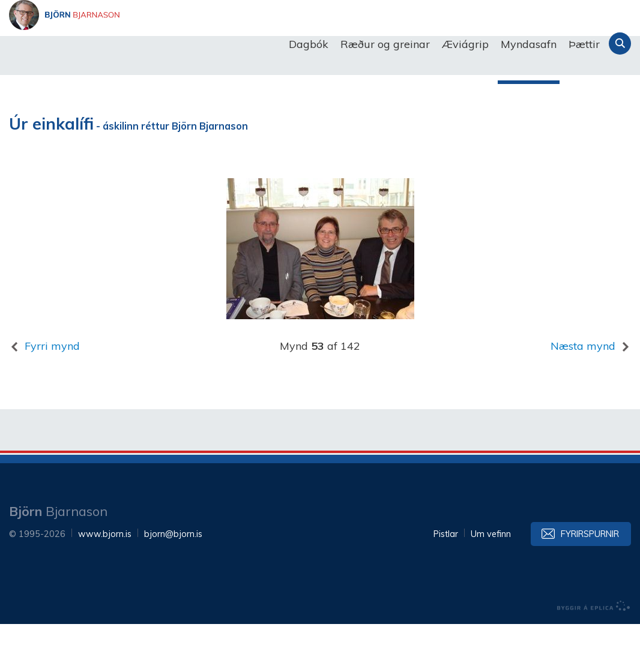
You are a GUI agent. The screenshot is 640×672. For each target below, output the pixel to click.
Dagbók (309, 44)
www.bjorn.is (105, 582)
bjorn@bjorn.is (173, 582)
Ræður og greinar (385, 44)
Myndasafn (529, 44)
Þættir (584, 44)
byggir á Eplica (594, 654)
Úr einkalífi (51, 172)
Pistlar (446, 582)
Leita (620, 43)
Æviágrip (465, 44)
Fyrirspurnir (590, 582)
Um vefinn (491, 582)
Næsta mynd (583, 394)
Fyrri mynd (52, 394)
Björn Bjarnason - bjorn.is (129, 44)
